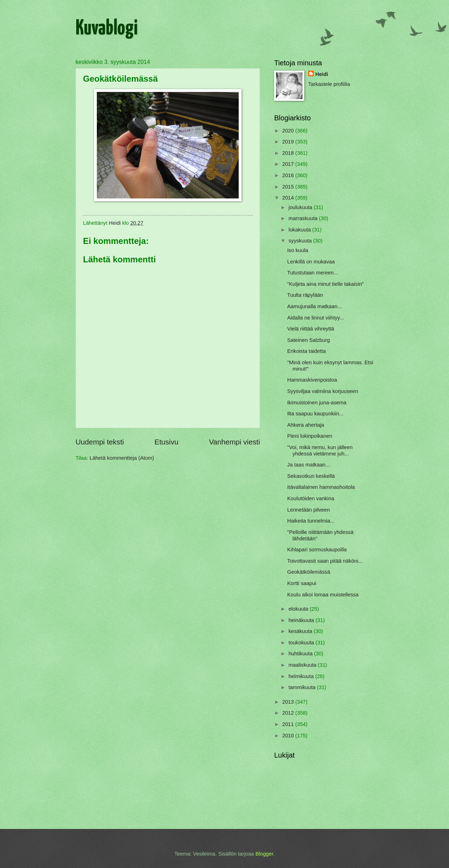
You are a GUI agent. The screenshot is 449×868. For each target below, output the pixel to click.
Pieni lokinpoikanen (310, 436)
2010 (289, 736)
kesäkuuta (301, 631)
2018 (289, 153)
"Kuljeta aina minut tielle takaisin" (326, 284)
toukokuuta (302, 643)
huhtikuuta (301, 654)
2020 (289, 131)
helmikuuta (302, 676)
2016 (289, 175)
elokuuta (299, 609)
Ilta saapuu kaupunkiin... (315, 414)
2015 (289, 187)
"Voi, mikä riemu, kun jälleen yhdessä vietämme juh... (320, 451)
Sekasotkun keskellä (311, 476)
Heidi (322, 74)
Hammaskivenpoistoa (312, 380)
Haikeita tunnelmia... (311, 521)
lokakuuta (300, 230)
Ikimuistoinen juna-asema (317, 403)
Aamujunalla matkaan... (315, 306)
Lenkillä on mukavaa (311, 262)
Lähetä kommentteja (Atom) (122, 458)
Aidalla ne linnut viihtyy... (316, 318)
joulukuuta (301, 207)
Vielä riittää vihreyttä (311, 329)
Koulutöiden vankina (311, 498)
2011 (289, 724)
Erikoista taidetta (307, 351)
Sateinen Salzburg (309, 340)
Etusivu (166, 442)
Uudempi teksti (100, 442)
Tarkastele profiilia (329, 84)
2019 (289, 142)
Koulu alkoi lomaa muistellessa (323, 595)
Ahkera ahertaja (306, 425)
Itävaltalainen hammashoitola (321, 487)
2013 (289, 702)
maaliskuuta (303, 665)
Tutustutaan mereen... (313, 273)
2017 (289, 164)
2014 (289, 198)
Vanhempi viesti (234, 442)
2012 (289, 713)
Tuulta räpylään (305, 295)
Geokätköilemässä (309, 572)
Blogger (264, 854)
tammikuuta (303, 687)
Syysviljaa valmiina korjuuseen (323, 391)
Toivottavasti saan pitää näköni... (325, 561)
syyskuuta (301, 241)
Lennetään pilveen (309, 510)
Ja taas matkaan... (309, 465)
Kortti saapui (302, 583)
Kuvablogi (107, 29)
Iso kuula (298, 250)
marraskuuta (304, 218)
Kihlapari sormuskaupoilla (317, 550)
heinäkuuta (302, 620)
